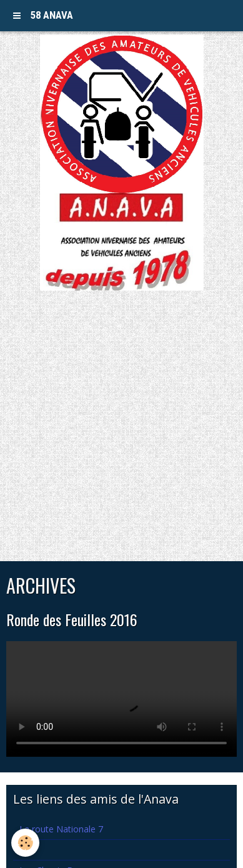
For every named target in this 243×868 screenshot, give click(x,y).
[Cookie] (25, 843)
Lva (27, 850)
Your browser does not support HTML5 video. (121, 699)
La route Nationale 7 (61, 829)
